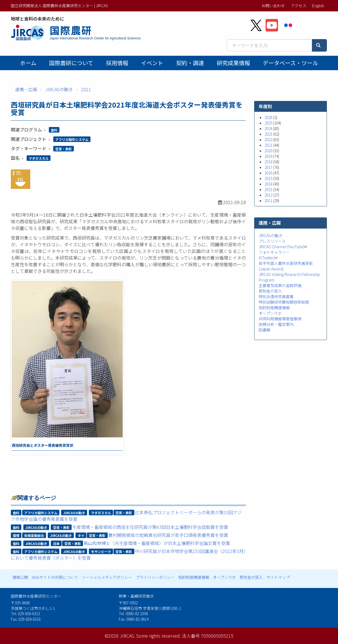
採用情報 (117, 63)
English (318, 6)
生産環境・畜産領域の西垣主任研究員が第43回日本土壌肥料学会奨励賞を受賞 (150, 527)
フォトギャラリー (274, 252)
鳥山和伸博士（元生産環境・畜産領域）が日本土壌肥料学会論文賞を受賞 (157, 543)
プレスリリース (272, 241)
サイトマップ (278, 577)
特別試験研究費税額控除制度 (284, 302)
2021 (86, 89)
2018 (268, 162)
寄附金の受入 (270, 291)
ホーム (28, 63)
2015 (268, 178)
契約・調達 (190, 63)
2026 (268, 117)
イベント (152, 63)
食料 (54, 130)
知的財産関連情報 (274, 308)
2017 (268, 167)
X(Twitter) (269, 258)
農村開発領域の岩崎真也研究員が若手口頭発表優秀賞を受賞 (168, 535)
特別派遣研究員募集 (276, 296)
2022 (268, 140)
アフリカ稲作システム (72, 139)
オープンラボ (270, 313)
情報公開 (20, 577)
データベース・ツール (290, 63)
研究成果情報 (233, 63)
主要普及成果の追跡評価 (280, 285)
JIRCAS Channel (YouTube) (283, 247)
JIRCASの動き (59, 89)
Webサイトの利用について (55, 577)
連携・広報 (26, 89)
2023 (268, 134)
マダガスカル (39, 158)
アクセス (299, 6)
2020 (268, 151)
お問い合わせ (273, 6)
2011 (268, 201)
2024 (268, 128)
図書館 (264, 330)
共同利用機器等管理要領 (280, 319)
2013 (268, 189)
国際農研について (71, 63)
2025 (268, 123)
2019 (268, 156)
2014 (268, 184)
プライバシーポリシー (155, 577)
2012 (268, 195)
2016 (268, 173)
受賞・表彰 (64, 149)
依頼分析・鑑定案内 (276, 324)
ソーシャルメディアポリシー (107, 577)
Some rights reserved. (159, 636)
